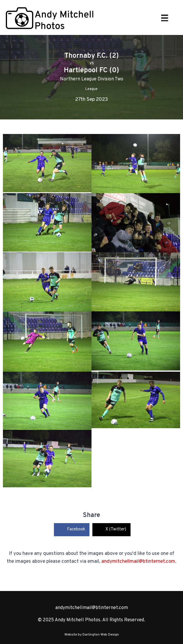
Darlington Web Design (101, 635)
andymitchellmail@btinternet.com (138, 562)
